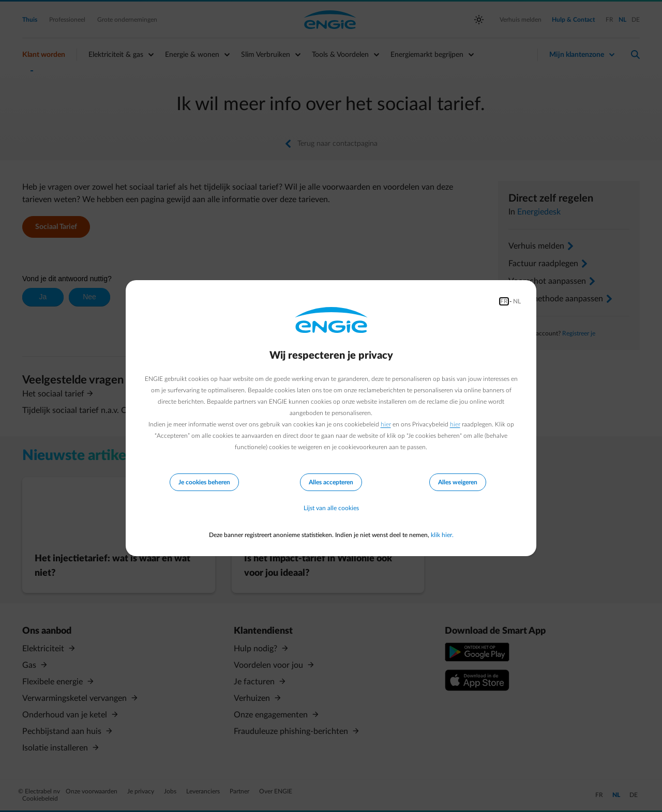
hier (386, 424)
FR (504, 301)
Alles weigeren (458, 482)
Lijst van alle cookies (331, 508)
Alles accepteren (331, 482)
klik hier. (442, 535)
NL (517, 301)
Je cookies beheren (204, 482)
